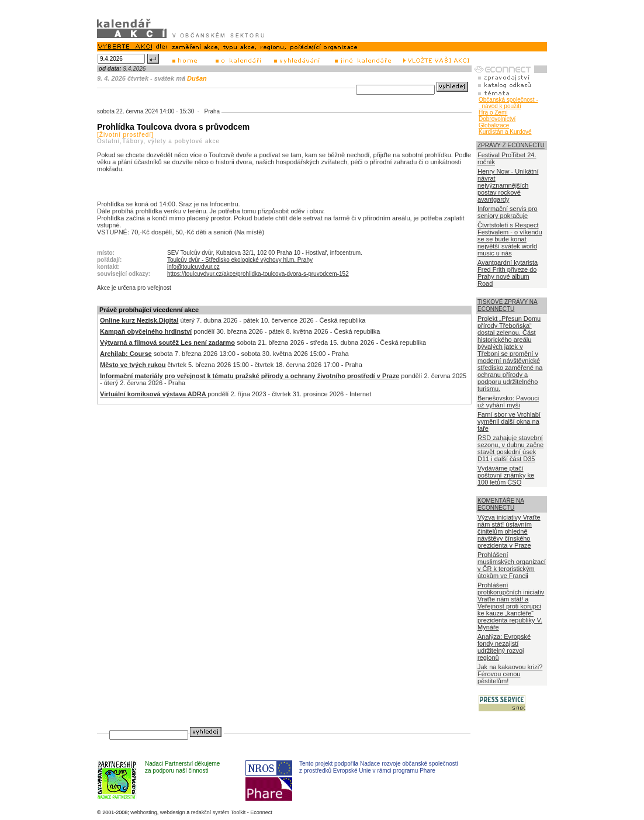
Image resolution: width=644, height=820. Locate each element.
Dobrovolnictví (497, 119)
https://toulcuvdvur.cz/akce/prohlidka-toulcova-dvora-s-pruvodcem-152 (258, 274)
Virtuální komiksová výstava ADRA (154, 394)
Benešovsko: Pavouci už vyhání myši (508, 402)
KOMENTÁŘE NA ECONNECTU (501, 504)
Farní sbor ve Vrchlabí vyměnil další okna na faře (509, 421)
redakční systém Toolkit (218, 812)
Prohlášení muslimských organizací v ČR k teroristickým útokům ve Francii (512, 565)
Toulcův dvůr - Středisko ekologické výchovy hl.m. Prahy (240, 260)
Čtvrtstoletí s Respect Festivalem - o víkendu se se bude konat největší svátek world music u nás (510, 239)
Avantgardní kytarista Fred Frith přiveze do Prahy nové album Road (508, 273)
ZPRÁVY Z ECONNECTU (511, 145)
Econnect (261, 812)
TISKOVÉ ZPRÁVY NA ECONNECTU (508, 305)
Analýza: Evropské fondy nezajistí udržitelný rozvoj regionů (504, 647)
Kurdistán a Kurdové (505, 132)
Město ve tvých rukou (133, 365)
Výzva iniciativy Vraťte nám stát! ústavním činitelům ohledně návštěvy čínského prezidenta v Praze (509, 531)
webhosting (144, 812)
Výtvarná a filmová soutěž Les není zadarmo (167, 342)
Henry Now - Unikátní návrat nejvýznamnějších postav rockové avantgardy (508, 185)
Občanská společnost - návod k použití (508, 103)
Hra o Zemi (493, 113)
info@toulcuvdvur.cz (193, 267)
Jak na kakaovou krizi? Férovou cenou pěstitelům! (510, 674)
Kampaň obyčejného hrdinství (146, 331)
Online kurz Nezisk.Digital (139, 320)
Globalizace (494, 125)
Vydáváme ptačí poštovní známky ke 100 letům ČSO (506, 475)
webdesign (173, 812)
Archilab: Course (126, 354)
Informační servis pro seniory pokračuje (508, 212)
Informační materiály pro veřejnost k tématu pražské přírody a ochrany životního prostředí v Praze (250, 376)
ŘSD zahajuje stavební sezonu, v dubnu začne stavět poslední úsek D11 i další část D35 (510, 448)
